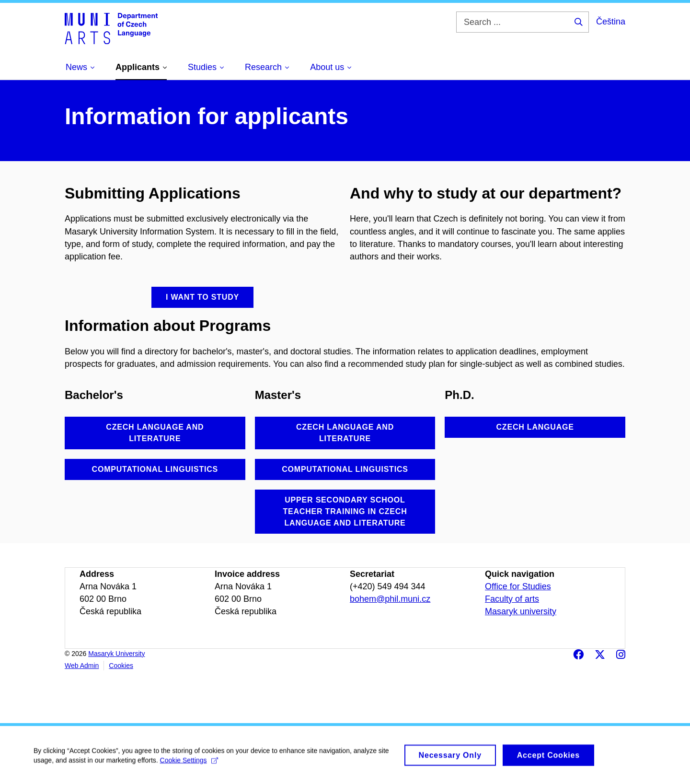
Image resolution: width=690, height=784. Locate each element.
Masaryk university (521, 611)
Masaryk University (116, 654)
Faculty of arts (512, 599)
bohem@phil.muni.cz (390, 599)
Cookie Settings (189, 765)
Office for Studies (518, 586)
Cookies (121, 666)
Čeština (611, 22)
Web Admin (82, 666)
